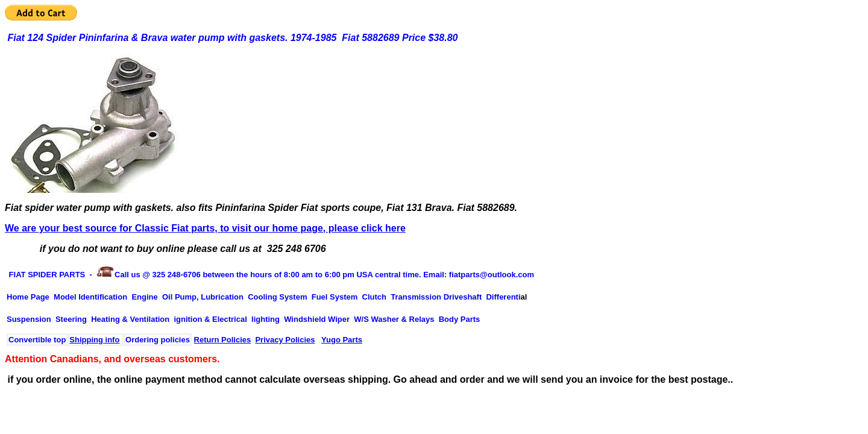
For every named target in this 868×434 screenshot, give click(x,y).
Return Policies (223, 340)
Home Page (28, 297)
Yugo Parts (342, 340)
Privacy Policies (285, 340)
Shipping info (94, 340)
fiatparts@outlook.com (492, 275)
